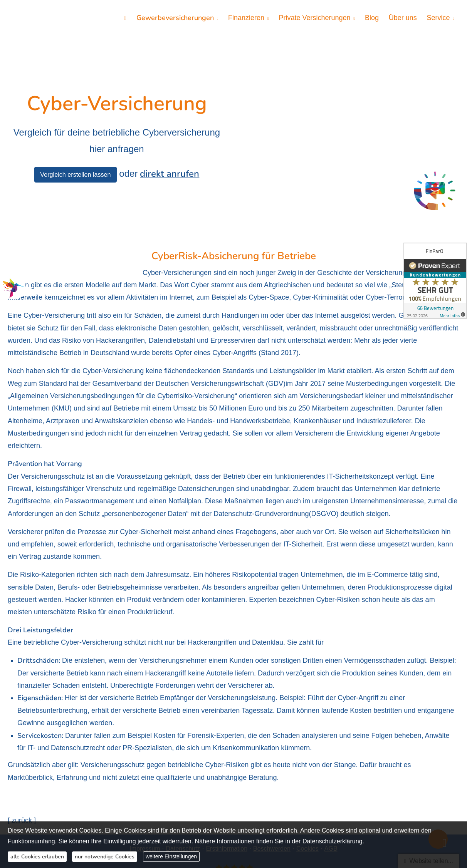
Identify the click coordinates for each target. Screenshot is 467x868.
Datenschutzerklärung (333, 841)
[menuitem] (129, 18)
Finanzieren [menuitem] (249, 18)
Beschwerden (272, 778)
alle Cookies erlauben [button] (37, 857)
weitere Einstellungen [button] (171, 856)
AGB (331, 778)
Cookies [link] (307, 778)
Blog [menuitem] (373, 18)
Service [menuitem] (438, 18)
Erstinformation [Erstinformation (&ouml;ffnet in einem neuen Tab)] (227, 778)
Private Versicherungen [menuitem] (317, 18)
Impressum (145, 778)
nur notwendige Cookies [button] (105, 857)
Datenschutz (183, 778)
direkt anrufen (170, 139)
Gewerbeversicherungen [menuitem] (179, 18)
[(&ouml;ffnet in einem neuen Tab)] (435, 192)
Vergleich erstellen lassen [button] (75, 139)
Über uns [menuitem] (404, 18)
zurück (22, 750)
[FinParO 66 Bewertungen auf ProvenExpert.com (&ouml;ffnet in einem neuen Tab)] (233, 802)
